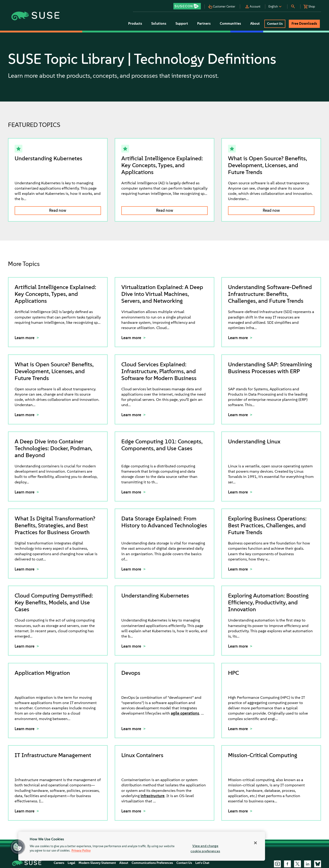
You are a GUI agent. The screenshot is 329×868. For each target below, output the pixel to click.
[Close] (255, 843)
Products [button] (135, 24)
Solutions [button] (159, 24)
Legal (71, 863)
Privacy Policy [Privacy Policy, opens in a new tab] (81, 851)
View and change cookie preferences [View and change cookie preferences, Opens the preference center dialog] (205, 848)
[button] (188, 5)
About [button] (255, 24)
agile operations (185, 713)
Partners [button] (204, 24)
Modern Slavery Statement (97, 863)
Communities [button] (230, 24)
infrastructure (153, 796)
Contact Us (184, 863)
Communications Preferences (152, 863)
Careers (59, 863)
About (124, 863)
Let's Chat (202, 863)
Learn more (25, 338)
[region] (142, 846)
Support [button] (182, 24)
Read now (58, 210)
